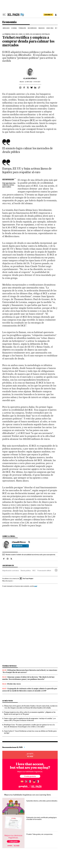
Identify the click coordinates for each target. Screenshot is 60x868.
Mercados (6, 28)
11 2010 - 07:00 (33, 82)
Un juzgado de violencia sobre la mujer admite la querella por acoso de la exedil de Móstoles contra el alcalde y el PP (30, 690)
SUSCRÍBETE (48, 15)
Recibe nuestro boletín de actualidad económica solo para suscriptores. (31, 555)
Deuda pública (26, 571)
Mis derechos (32, 28)
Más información (8, 581)
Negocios (42, 28)
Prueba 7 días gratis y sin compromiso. (40, 834)
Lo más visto (8, 701)
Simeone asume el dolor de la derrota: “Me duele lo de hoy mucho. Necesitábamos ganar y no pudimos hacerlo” (28, 678)
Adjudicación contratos (11, 571)
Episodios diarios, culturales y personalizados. (42, 801)
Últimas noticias (9, 666)
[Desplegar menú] (4, 15)
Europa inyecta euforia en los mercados (9, 185)
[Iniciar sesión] (56, 15)
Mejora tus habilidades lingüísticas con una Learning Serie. (28, 795)
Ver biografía (20, 546)
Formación (22, 28)
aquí (36, 586)
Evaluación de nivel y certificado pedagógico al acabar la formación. (42, 818)
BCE (34, 571)
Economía (9, 22)
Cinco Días (50, 28)
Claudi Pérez (30, 78)
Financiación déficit (44, 571)
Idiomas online (30, 755)
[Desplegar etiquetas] (56, 570)
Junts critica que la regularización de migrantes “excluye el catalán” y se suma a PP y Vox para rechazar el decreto (30, 719)
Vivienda (14, 28)
